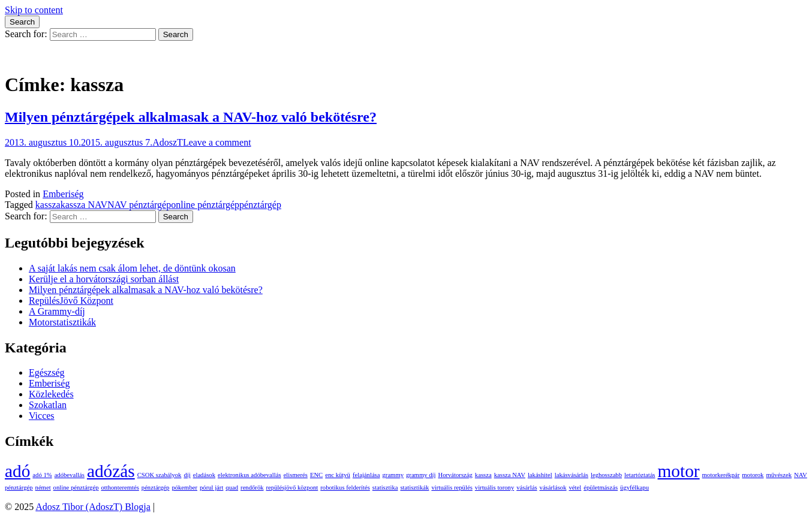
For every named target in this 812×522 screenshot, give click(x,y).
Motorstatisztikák (62, 322)
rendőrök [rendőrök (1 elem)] (252, 488)
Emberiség (63, 194)
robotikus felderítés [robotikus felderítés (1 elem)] (345, 488)
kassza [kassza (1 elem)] (483, 475)
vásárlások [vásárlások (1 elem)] (553, 488)
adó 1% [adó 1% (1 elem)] (42, 475)
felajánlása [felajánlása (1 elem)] (366, 475)
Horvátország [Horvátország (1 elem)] (455, 475)
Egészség (47, 372)
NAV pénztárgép (139, 205)
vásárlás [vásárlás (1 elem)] (527, 488)
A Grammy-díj (57, 311)
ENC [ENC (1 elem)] (316, 475)
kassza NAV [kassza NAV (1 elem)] (510, 475)
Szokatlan (48, 405)
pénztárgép (260, 205)
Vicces (42, 416)
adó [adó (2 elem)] (17, 471)
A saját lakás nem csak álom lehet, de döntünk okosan (132, 268)
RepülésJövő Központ (71, 301)
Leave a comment (217, 142)
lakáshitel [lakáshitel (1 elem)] (540, 475)
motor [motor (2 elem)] (679, 471)
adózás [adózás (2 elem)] (111, 471)
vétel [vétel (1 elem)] (575, 488)
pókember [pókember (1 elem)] (184, 488)
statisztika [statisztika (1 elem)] (385, 488)
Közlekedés (51, 394)
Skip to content (34, 10)
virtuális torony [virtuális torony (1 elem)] (494, 488)
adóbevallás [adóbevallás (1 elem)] (70, 475)
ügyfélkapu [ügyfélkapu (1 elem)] (634, 488)
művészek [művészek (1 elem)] (779, 475)
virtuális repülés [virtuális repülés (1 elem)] (452, 488)
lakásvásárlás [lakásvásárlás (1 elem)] (572, 475)
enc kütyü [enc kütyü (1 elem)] (338, 475)
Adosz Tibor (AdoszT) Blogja (62, 55)
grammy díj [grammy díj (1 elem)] (421, 475)
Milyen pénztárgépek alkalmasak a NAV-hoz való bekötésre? (191, 117)
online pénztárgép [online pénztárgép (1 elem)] (76, 488)
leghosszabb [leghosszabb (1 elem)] (606, 475)
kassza (48, 205)
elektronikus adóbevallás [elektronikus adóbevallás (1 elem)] (249, 475)
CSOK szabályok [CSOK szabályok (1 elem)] (160, 475)
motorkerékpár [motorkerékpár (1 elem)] (721, 475)
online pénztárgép (205, 205)
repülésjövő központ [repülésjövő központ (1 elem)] (292, 488)
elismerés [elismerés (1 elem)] (296, 475)
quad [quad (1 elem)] (232, 488)
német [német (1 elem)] (43, 488)
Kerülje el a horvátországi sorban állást (104, 279)
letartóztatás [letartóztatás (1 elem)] (640, 475)
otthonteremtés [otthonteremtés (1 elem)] (120, 488)
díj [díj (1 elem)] (187, 475)
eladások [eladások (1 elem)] (204, 475)
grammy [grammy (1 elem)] (393, 475)
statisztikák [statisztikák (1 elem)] (414, 488)
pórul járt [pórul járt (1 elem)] (211, 488)
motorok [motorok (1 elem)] (753, 475)
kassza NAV (84, 205)
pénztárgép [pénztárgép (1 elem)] (156, 488)
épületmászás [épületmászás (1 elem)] (601, 488)
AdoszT (168, 142)
